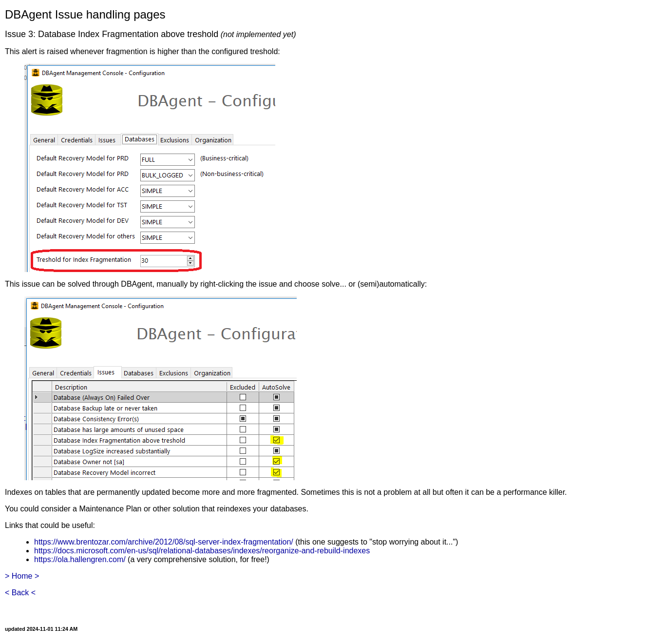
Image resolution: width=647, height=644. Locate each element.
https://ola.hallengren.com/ (80, 559)
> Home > (22, 576)
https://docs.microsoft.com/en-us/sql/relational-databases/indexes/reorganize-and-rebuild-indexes (202, 551)
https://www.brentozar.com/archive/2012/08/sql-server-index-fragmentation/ (164, 542)
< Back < (20, 593)
